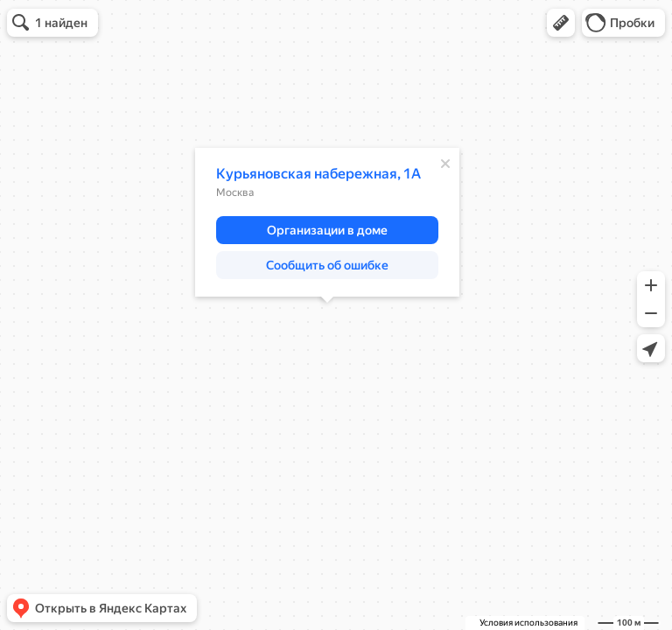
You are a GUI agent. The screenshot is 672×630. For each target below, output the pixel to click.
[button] (561, 23)
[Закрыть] (445, 164)
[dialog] (327, 222)
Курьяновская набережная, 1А (318, 174)
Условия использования (528, 623)
